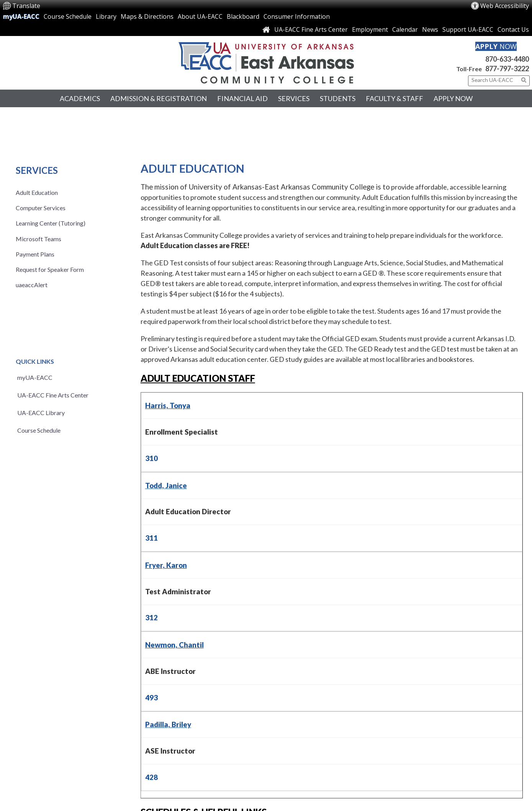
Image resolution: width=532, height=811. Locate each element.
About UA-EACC (200, 16)
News (430, 29)
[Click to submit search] (524, 80)
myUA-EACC (21, 16)
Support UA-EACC (468, 29)
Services (294, 98)
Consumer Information (297, 16)
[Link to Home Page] (266, 29)
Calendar (405, 29)
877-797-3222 (507, 69)
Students (338, 98)
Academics (80, 98)
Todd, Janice (166, 486)
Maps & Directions (147, 16)
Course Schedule (68, 16)
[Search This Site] (495, 80)
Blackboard (243, 16)
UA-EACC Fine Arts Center (311, 29)
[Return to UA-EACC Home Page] (266, 63)
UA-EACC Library (41, 413)
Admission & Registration (159, 98)
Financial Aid (242, 98)
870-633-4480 (507, 59)
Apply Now (453, 98)
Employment (370, 29)
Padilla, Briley (168, 724)
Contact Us (513, 29)
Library (106, 16)
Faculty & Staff (394, 98)
